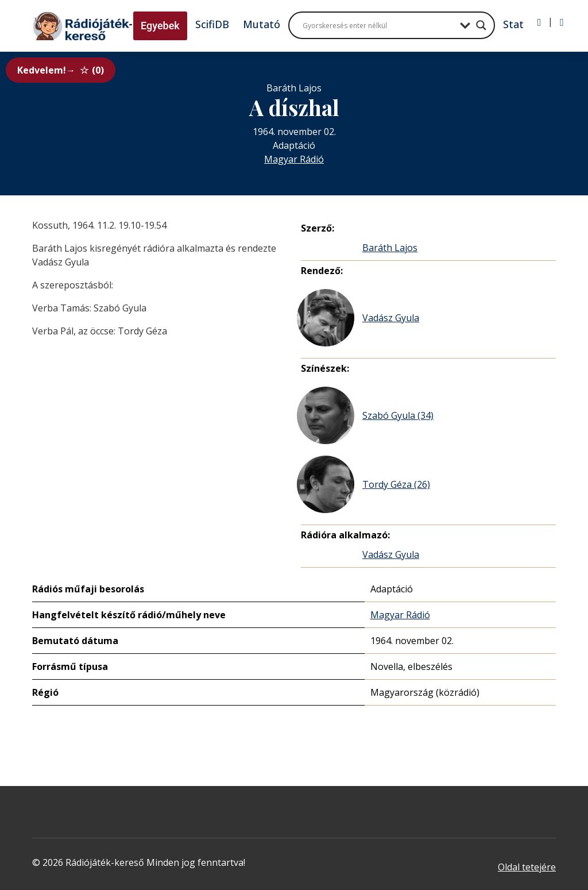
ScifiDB (212, 24)
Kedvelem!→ (61, 70)
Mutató (262, 24)
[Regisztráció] (562, 22)
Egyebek (160, 26)
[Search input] (378, 25)
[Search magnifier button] (481, 25)
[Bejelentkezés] (539, 22)
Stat (513, 24)
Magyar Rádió (294, 159)
